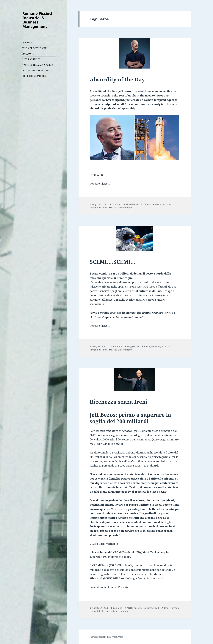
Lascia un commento (122, 208)
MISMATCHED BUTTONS (138, 204)
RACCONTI (28, 54)
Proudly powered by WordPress (106, 637)
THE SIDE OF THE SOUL (35, 48)
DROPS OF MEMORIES (34, 76)
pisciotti (167, 204)
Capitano (117, 204)
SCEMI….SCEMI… (113, 262)
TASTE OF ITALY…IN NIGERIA (38, 65)
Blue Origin (157, 346)
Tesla (101, 611)
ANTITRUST (133, 608)
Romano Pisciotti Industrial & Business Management (38, 20)
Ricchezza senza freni (119, 402)
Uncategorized (151, 608)
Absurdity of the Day (117, 79)
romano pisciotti (98, 208)
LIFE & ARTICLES (31, 59)
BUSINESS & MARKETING (36, 70)
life (129, 346)
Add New (27, 43)
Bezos (158, 204)
